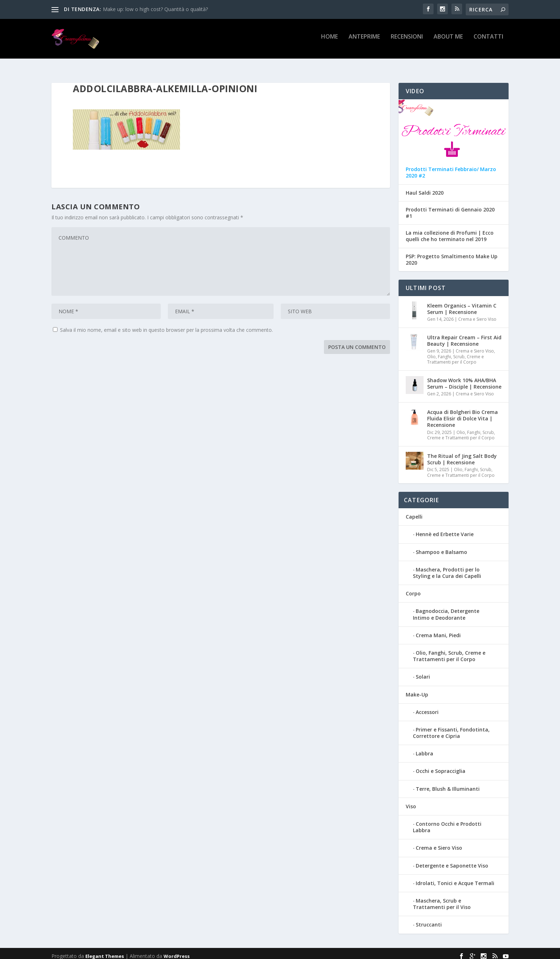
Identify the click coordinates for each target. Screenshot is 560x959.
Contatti (488, 42)
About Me (448, 42)
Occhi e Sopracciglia (441, 766)
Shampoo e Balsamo (441, 547)
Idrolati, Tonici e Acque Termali (455, 878)
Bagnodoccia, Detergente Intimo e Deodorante (446, 609)
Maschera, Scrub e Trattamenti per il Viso (442, 898)
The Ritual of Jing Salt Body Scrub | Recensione (462, 454)
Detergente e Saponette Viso (452, 860)
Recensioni (407, 42)
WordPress (177, 951)
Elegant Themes (105, 951)
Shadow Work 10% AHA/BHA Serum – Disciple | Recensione (464, 378)
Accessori (427, 707)
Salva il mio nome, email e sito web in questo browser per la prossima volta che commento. (166, 324)
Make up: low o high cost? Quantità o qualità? (155, 9)
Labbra (424, 748)
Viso (411, 801)
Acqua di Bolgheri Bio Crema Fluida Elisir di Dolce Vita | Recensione (462, 413)
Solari (423, 671)
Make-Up (417, 689)
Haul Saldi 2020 (425, 188)
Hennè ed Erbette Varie (445, 529)
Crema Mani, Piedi (438, 630)
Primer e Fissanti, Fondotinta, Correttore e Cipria (451, 727)
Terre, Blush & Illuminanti (448, 783)
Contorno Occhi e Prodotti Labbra (447, 822)
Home (329, 42)
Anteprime (364, 42)
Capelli (414, 511)
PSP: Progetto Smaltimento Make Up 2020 (452, 254)
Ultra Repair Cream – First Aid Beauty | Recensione (464, 335)
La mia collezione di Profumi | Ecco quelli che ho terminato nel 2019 (450, 231)
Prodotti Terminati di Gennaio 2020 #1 (450, 208)
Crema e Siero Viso (477, 314)
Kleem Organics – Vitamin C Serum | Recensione (462, 303)
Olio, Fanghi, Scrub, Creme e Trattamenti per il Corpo (456, 354)
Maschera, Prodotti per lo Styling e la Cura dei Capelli (447, 567)
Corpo (413, 588)
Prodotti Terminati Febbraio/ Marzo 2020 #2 (451, 167)
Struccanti (429, 919)
